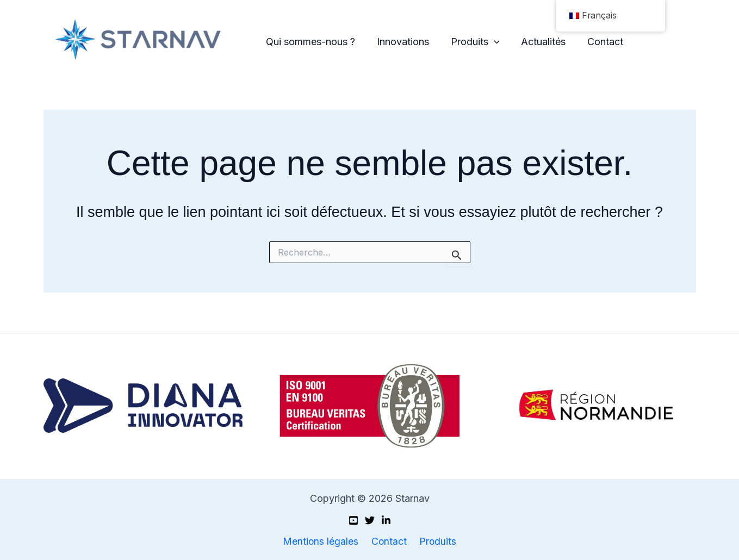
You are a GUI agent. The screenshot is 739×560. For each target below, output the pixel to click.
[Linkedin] (386, 520)
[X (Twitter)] (370, 520)
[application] (489, 42)
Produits (470, 42)
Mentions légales (323, 541)
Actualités (536, 42)
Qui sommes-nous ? (310, 42)
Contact (596, 42)
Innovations (400, 42)
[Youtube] (353, 520)
